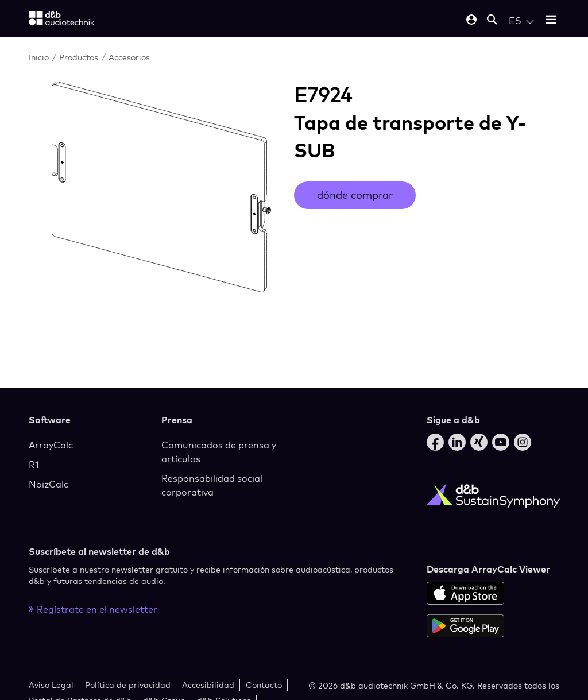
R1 (34, 465)
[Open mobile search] (492, 20)
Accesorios (129, 57)
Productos (79, 57)
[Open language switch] (521, 21)
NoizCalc (49, 484)
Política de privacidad (128, 685)
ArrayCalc (51, 445)
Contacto (264, 685)
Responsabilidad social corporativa (212, 485)
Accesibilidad (208, 685)
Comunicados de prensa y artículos (219, 452)
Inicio (39, 57)
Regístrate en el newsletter (93, 609)
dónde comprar (355, 195)
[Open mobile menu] (551, 20)
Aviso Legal (51, 685)
